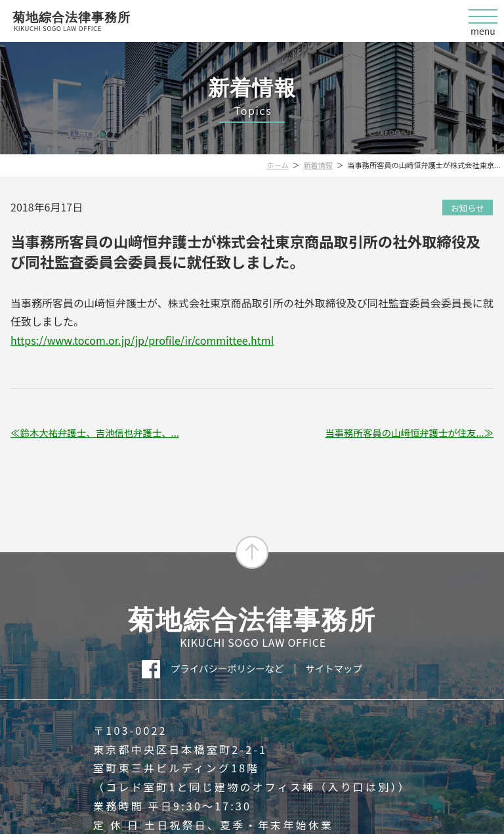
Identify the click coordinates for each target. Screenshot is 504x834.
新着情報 (318, 165)
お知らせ (468, 208)
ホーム (278, 165)
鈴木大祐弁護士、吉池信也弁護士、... (99, 433)
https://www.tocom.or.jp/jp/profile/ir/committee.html (142, 340)
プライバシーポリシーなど (227, 669)
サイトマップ (334, 669)
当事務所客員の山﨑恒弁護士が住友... (404, 433)
